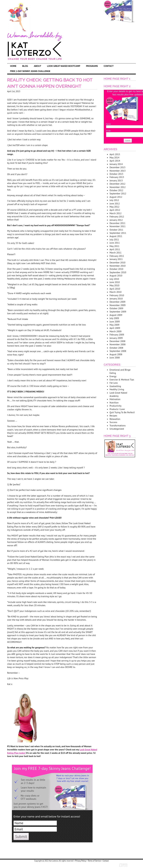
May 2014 (114, 157)
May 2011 (114, 246)
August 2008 (116, 354)
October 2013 (116, 174)
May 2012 (114, 207)
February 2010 (117, 295)
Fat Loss (114, 383)
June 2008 (115, 358)
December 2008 (117, 341)
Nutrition (114, 403)
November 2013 (118, 171)
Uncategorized (117, 429)
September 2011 (118, 233)
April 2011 (115, 249)
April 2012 (115, 210)
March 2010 (115, 292)
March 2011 (115, 253)
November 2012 (118, 187)
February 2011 (117, 256)
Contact (109, 66)
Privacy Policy (81, 861)
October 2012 (116, 190)
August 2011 (116, 236)
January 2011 (116, 259)
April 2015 (115, 154)
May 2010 (114, 285)
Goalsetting (115, 386)
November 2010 (118, 266)
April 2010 (115, 289)
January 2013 (116, 180)
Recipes (113, 416)
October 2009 (116, 308)
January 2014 (116, 164)
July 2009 (114, 318)
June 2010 (115, 282)
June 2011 (115, 243)
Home (13, 66)
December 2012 (117, 184)
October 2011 (116, 230)
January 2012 (116, 220)
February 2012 (117, 216)
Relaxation (115, 419)
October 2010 (116, 269)
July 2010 (114, 279)
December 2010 (117, 262)
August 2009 (116, 315)
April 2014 (115, 161)
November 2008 (118, 344)
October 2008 (116, 348)
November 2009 (118, 305)
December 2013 (117, 167)
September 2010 (118, 272)
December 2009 (117, 302)
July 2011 (114, 239)
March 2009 (115, 331)
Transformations (118, 426)
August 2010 (116, 276)
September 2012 (118, 193)
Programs (92, 66)
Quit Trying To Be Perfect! (122, 412)
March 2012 (115, 213)
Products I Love (117, 409)
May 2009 (114, 325)
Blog (25, 66)
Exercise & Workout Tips (122, 380)
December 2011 (117, 223)
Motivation (115, 399)
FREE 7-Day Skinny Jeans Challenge (30, 71)
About (38, 66)
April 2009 (115, 328)
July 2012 (114, 200)
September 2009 (118, 312)
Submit (21, 836)
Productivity (115, 406)
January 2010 (116, 299)
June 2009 (115, 322)
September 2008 (118, 351)
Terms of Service (94, 861)
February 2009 (117, 335)
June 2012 (115, 203)
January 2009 (116, 338)
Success (113, 422)
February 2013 (117, 177)
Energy (113, 376)
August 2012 (116, 197)
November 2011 (118, 226)
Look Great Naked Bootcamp (64, 66)
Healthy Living (117, 389)
